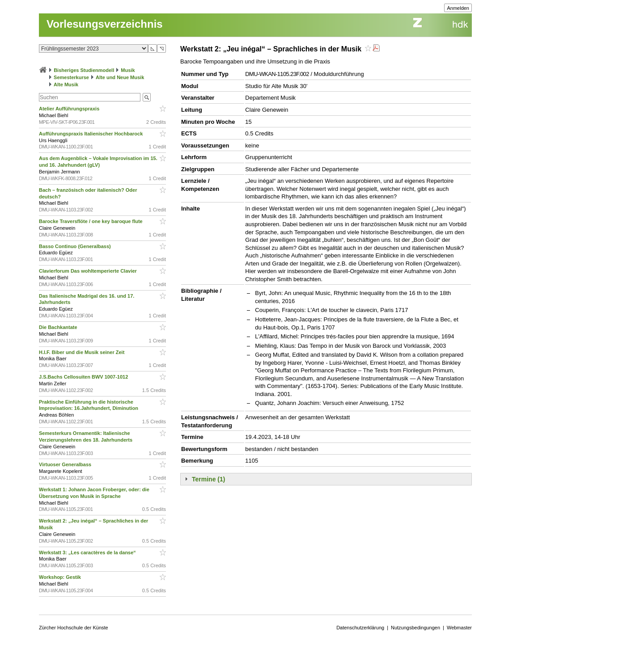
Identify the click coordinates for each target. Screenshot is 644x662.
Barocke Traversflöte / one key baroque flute (91, 221)
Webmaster (459, 628)
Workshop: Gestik (61, 577)
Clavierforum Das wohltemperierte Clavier (89, 271)
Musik (128, 70)
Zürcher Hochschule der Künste (74, 628)
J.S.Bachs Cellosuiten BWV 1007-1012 (84, 377)
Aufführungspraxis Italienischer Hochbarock (91, 134)
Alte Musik (66, 84)
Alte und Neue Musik (120, 77)
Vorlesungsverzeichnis (105, 24)
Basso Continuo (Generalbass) (76, 246)
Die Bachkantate (59, 327)
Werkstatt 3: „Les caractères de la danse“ (88, 552)
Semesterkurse (71, 77)
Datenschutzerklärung (360, 628)
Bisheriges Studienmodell (84, 70)
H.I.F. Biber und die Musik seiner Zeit (82, 352)
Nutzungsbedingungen (415, 628)
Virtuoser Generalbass (66, 464)
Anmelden (458, 8)
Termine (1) (208, 479)
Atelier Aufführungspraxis (70, 109)
